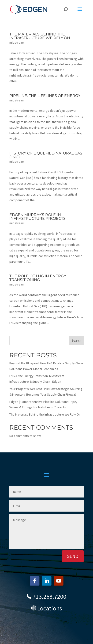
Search (76, 340)
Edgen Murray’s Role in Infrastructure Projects (37, 217)
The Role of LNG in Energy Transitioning (38, 278)
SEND (73, 556)
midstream (17, 42)
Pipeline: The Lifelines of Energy (45, 96)
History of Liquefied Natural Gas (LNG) (46, 155)
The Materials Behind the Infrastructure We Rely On (40, 36)
